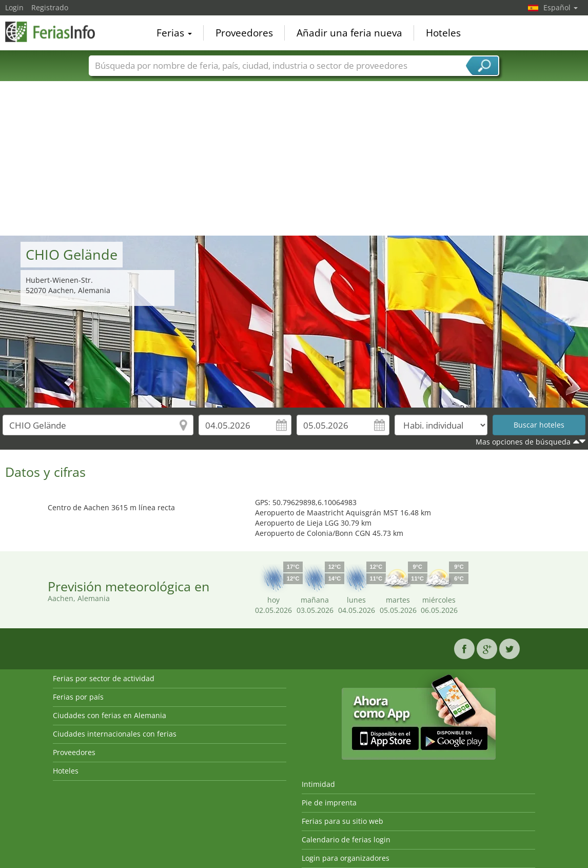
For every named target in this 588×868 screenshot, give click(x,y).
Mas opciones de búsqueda (523, 442)
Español (561, 7)
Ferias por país (78, 697)
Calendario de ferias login (346, 840)
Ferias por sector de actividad (104, 678)
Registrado (50, 7)
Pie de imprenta (329, 803)
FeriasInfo (56, 32)
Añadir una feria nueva (349, 33)
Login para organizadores (346, 858)
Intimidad (318, 784)
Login (14, 7)
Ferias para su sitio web (342, 821)
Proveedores (244, 33)
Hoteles (443, 33)
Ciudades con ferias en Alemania (110, 715)
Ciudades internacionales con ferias (115, 734)
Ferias (174, 33)
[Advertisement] (294, 159)
